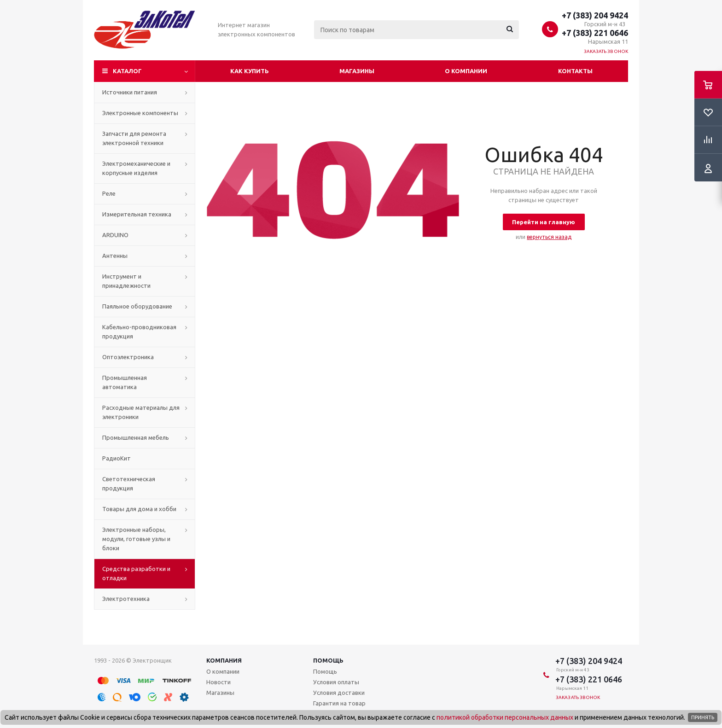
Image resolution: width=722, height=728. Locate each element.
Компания (224, 660)
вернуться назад (549, 237)
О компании (466, 71)
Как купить (250, 71)
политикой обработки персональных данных (505, 717)
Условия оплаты (336, 682)
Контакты (575, 71)
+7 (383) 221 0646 (595, 33)
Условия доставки (339, 693)
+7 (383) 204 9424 (595, 15)
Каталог (127, 71)
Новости (218, 682)
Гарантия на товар (339, 703)
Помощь (328, 660)
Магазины (357, 71)
